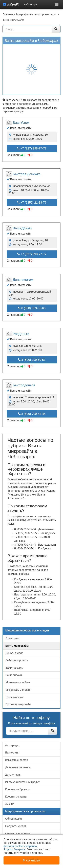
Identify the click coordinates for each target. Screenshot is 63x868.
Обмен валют (14, 819)
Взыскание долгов (17, 760)
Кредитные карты (16, 797)
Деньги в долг (14, 653)
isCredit (11, 4)
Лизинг (9, 804)
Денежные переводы (18, 767)
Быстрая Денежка (27, 174)
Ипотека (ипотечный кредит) (23, 782)
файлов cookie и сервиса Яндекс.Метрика (20, 848)
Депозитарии (13, 775)
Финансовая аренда (18, 833)
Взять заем (13, 638)
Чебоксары (31, 4)
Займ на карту (14, 668)
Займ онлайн (14, 675)
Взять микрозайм (17, 646)
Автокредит (12, 745)
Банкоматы (12, 753)
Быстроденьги (24, 385)
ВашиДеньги (23, 228)
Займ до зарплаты (17, 660)
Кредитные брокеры (18, 789)
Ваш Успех (21, 123)
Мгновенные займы (18, 682)
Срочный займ (15, 697)
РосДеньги (21, 334)
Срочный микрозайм (18, 704)
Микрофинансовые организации (25, 811)
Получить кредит (16, 826)
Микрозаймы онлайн (18, 690)
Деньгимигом (23, 280)
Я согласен (32, 860)
